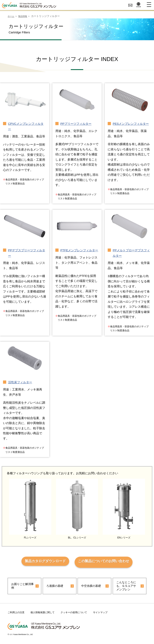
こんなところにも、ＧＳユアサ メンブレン (128, 587)
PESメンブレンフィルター (131, 124)
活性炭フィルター (20, 382)
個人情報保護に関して (43, 614)
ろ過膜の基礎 (56, 587)
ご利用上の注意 (16, 614)
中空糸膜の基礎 (92, 587)
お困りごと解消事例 (20, 587)
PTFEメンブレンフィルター (79, 250)
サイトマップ (100, 614)
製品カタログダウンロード (43, 562)
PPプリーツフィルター (76, 124)
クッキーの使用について (74, 614)
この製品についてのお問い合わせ (105, 562)
